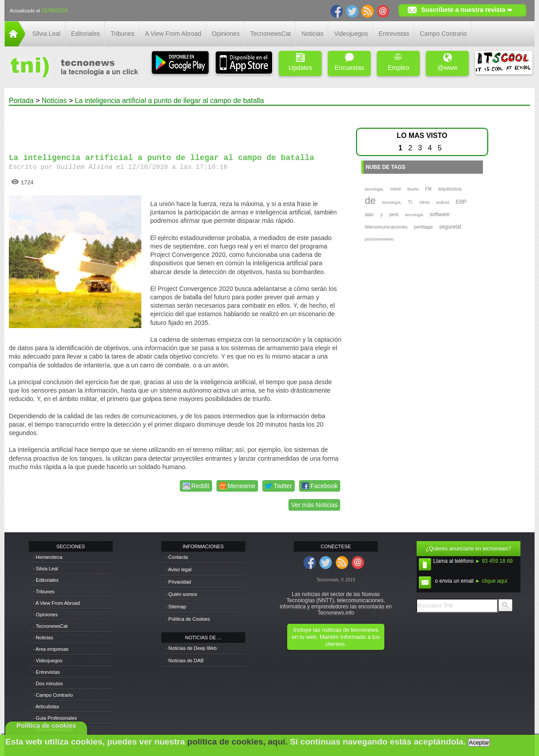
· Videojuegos (48, 661)
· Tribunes (44, 592)
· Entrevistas (47, 672)
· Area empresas (51, 649)
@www (448, 62)
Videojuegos (351, 34)
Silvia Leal (46, 34)
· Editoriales (46, 580)
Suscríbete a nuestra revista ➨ (467, 10)
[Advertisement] (176, 126)
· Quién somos (181, 594)
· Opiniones (46, 615)
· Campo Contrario (53, 695)
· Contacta (177, 557)
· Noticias (43, 638)
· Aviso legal (179, 569)
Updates (300, 62)
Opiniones (226, 34)
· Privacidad (178, 582)
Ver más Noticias (314, 505)
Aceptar (479, 743)
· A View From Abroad (57, 603)
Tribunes (122, 34)
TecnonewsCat (271, 34)
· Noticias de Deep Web (191, 648)
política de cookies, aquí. (237, 742)
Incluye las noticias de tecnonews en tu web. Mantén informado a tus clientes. (336, 637)
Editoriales (85, 34)
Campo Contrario (443, 34)
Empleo (398, 62)
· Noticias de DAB (185, 661)
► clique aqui (491, 581)
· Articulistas (46, 706)
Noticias (312, 34)
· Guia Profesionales (55, 718)
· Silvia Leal (46, 569)
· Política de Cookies (188, 619)
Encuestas (349, 62)
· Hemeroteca (48, 557)
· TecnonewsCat (50, 626)
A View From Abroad (173, 34)
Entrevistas (394, 34)
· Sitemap (176, 607)
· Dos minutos (48, 683)
